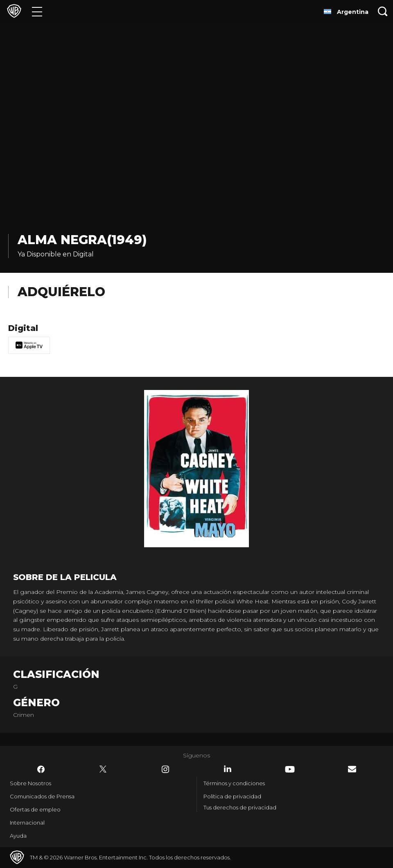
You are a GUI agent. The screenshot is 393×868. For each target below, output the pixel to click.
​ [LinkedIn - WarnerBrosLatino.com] (228, 769)
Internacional (27, 823)
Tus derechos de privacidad (240, 807)
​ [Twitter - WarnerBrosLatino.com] (103, 769)
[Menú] (37, 11)
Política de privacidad (232, 796)
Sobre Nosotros (30, 783)
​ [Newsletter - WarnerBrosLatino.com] (352, 769)
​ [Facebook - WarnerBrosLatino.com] (41, 769)
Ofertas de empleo (35, 809)
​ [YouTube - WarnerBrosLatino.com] (290, 769)
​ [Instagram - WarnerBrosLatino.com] (165, 769)
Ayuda (18, 836)
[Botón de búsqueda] (383, 11)
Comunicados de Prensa (42, 796)
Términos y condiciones (234, 783)
